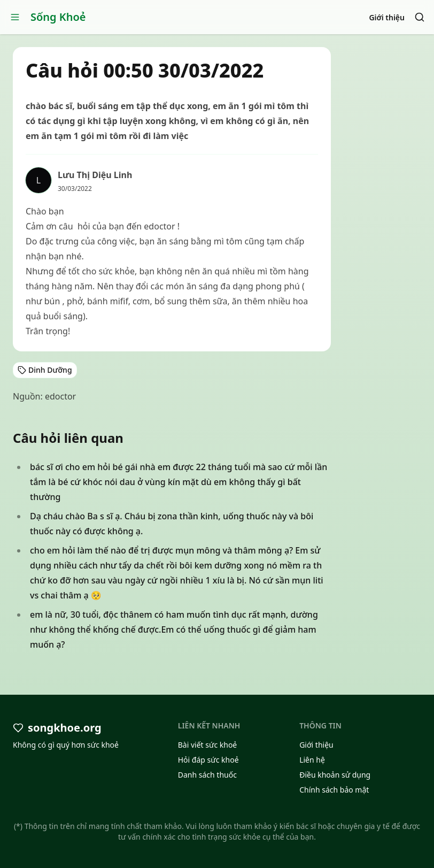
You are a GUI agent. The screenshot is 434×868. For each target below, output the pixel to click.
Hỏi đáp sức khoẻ (208, 760)
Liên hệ (312, 760)
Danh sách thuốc (207, 775)
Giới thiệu (387, 17)
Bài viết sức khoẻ (208, 745)
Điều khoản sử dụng (335, 775)
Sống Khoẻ (58, 17)
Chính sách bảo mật (334, 790)
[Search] (420, 17)
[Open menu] (15, 17)
